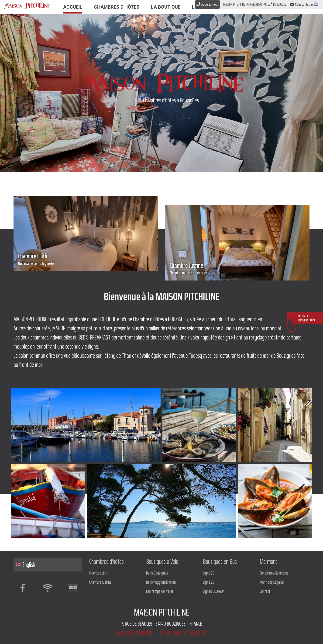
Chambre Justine (237, 268)
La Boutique (166, 7)
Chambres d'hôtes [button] (117, 7)
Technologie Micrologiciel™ (184, 632)
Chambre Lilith (86, 259)
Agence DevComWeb (134, 632)
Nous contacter (302, 4)
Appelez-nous (208, 4)
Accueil (73, 7)
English (26, 565)
